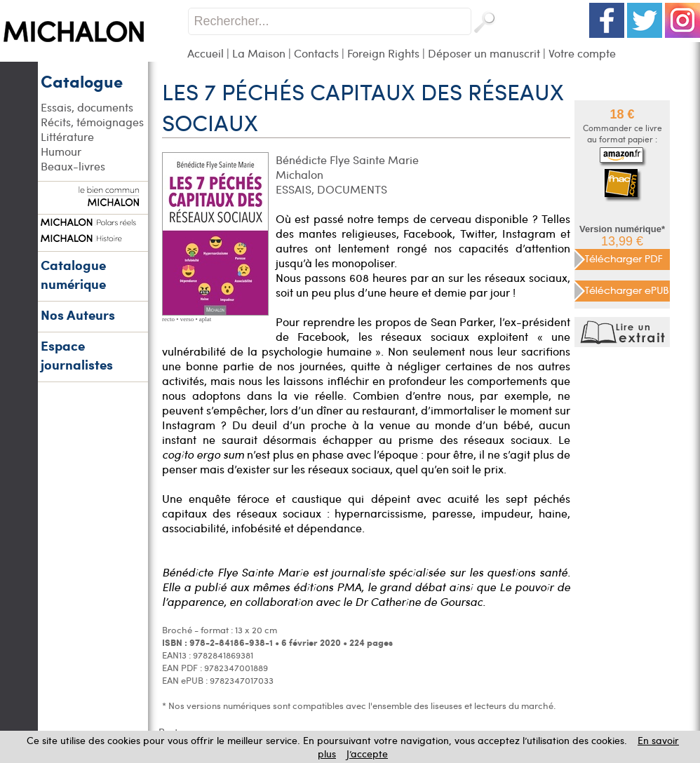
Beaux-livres (73, 166)
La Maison (259, 53)
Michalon (299, 174)
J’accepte (367, 754)
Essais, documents (87, 107)
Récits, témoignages (92, 122)
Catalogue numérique (73, 274)
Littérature (67, 136)
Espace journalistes (77, 355)
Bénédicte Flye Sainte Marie (347, 160)
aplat (206, 319)
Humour (61, 151)
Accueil (206, 53)
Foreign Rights (383, 53)
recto (168, 319)
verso (187, 319)
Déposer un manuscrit (484, 53)
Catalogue (82, 81)
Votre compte (582, 53)
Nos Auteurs (78, 315)
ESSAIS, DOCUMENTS (331, 189)
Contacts (316, 53)
